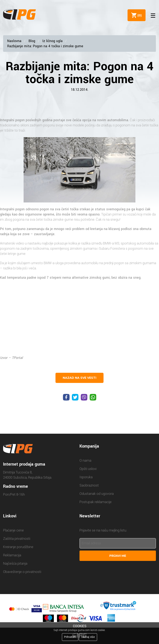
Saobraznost (89, 485)
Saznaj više (88, 637)
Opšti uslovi (88, 469)
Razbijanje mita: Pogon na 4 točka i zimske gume (45, 46)
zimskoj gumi (100, 278)
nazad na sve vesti (79, 378)
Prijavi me (118, 556)
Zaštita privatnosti (17, 539)
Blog (32, 41)
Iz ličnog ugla (52, 41)
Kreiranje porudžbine (18, 547)
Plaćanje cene (13, 530)
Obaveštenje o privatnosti (22, 572)
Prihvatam (70, 637)
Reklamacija (12, 555)
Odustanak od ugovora (97, 494)
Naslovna (14, 41)
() (139, 15)
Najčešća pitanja (15, 563)
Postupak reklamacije (96, 502)
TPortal (17, 358)
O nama (85, 461)
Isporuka (86, 477)
